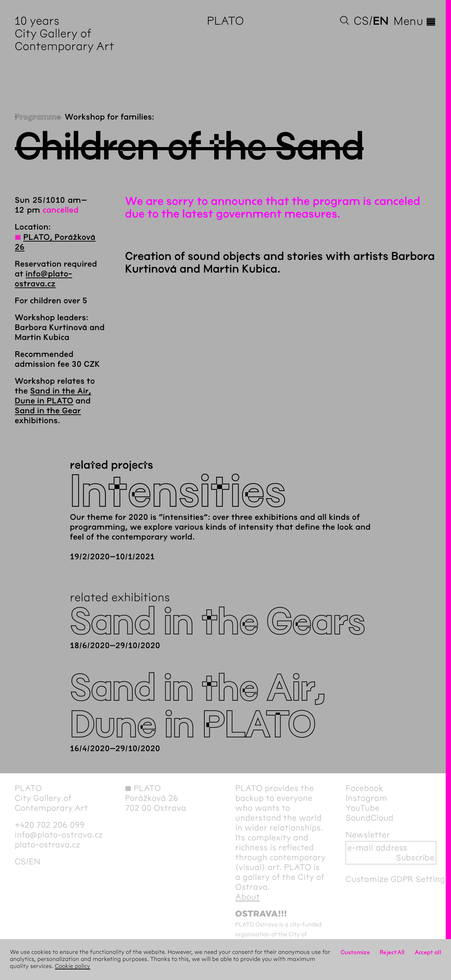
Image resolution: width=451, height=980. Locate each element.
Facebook (364, 788)
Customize (355, 952)
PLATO (225, 21)
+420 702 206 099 (50, 825)
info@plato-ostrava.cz (59, 835)
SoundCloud (370, 818)
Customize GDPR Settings (397, 879)
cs (361, 21)
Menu (415, 21)
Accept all (428, 952)
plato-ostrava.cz (48, 845)
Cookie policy (73, 966)
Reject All (392, 952)
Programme (38, 117)
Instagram (366, 798)
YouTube (363, 808)
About (248, 897)
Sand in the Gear (48, 411)
